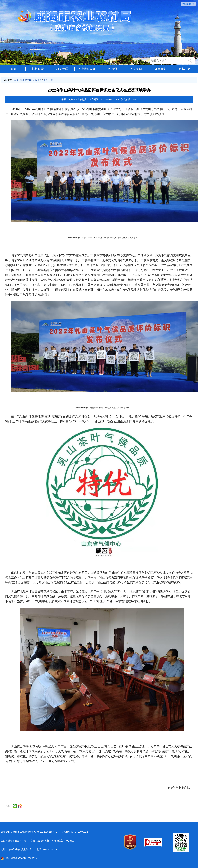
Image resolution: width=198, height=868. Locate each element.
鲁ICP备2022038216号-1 (44, 832)
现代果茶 (37, 80)
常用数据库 (26, 80)
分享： (9, 806)
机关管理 (62, 69)
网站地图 (70, 841)
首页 (13, 69)
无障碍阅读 (188, 4)
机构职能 (38, 69)
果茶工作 (48, 80)
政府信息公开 (87, 69)
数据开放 (185, 69)
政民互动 (136, 69)
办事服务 (160, 69)
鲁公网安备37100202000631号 (19, 858)
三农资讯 (111, 69)
